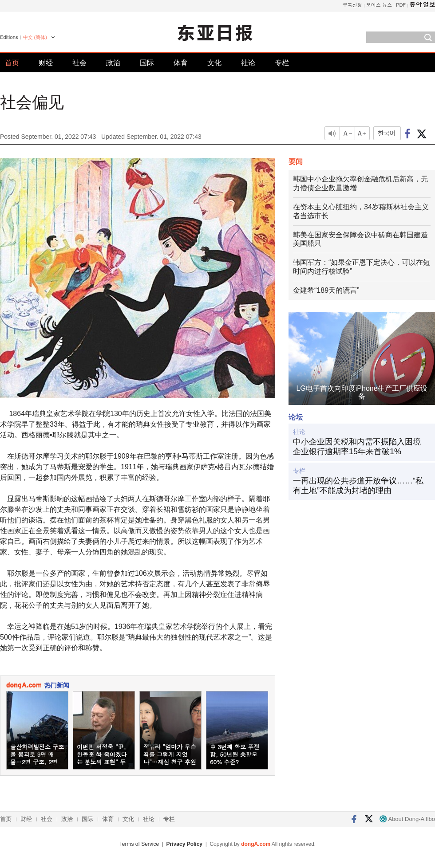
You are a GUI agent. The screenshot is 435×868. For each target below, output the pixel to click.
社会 (79, 63)
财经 (46, 63)
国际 (147, 63)
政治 (113, 63)
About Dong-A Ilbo (407, 819)
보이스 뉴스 (379, 5)
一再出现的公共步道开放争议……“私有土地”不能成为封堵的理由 (358, 486)
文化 (214, 63)
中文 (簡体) (35, 37)
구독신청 (352, 5)
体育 (181, 63)
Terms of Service (139, 844)
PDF (401, 5)
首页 (12, 63)
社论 (248, 63)
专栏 (282, 63)
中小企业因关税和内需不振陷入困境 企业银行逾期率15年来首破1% (357, 447)
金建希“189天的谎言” (326, 290)
